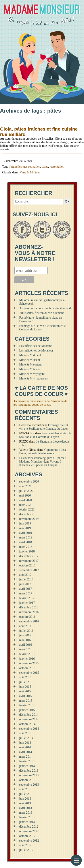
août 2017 (25, 575)
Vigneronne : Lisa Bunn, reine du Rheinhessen (43, 452)
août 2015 (25, 677)
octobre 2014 (27, 724)
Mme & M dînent (31, 172)
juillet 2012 (26, 850)
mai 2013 (25, 803)
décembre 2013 (29, 771)
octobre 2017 (27, 565)
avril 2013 (26, 808)
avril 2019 (26, 533)
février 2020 (27, 509)
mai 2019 (25, 528)
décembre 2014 (29, 715)
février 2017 (27, 598)
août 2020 (25, 486)
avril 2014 (26, 752)
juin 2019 (25, 523)
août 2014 (25, 733)
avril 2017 (26, 589)
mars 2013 (26, 813)
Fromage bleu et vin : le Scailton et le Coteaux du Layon (44, 427)
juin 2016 (25, 635)
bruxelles (16, 167)
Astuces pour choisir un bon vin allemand (45, 308)
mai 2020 (25, 496)
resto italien (57, 167)
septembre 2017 (29, 570)
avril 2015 (26, 696)
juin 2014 (25, 743)
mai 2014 (25, 747)
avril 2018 (26, 542)
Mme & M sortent (31, 364)
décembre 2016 (29, 607)
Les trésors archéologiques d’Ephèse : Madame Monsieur (43, 460)
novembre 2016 (29, 612)
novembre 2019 (29, 519)
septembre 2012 (29, 841)
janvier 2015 (27, 710)
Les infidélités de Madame (36, 346)
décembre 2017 (29, 556)
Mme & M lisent (30, 360)
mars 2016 (26, 649)
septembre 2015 (29, 673)
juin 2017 (25, 584)
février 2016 (27, 654)
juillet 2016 (26, 631)
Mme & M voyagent (32, 374)
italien (36, 167)
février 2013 (27, 817)
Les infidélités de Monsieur (36, 351)
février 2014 (27, 761)
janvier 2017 (27, 603)
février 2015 (27, 705)
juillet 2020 (26, 491)
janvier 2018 (27, 551)
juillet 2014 (26, 738)
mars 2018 (26, 547)
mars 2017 (26, 593)
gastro (27, 167)
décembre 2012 (29, 827)
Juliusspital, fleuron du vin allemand (42, 313)
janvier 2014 (27, 766)
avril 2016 (26, 645)
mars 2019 (26, 537)
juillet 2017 (26, 579)
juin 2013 (25, 799)
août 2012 (25, 845)
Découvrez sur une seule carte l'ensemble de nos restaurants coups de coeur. (40, 403)
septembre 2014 (29, 729)
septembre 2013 (29, 785)
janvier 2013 (27, 822)
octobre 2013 (27, 780)
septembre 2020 (29, 482)
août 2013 (25, 789)
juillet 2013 (26, 794)
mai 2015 (25, 691)
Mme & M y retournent (34, 378)
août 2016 (25, 626)
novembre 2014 (29, 719)
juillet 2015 (26, 682)
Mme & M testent (30, 369)
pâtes (45, 167)
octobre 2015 (27, 668)
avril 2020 (26, 500)
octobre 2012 (27, 836)
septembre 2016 (29, 621)
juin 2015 (25, 687)
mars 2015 (26, 701)
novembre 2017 (29, 561)
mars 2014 (26, 757)
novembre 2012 (29, 831)
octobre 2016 (27, 617)
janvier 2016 (27, 659)
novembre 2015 (29, 663)
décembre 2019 (29, 514)
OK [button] (67, 201)
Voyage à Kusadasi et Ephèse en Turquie (40, 463)
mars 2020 (26, 505)
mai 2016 (25, 640)
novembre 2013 (29, 775)
